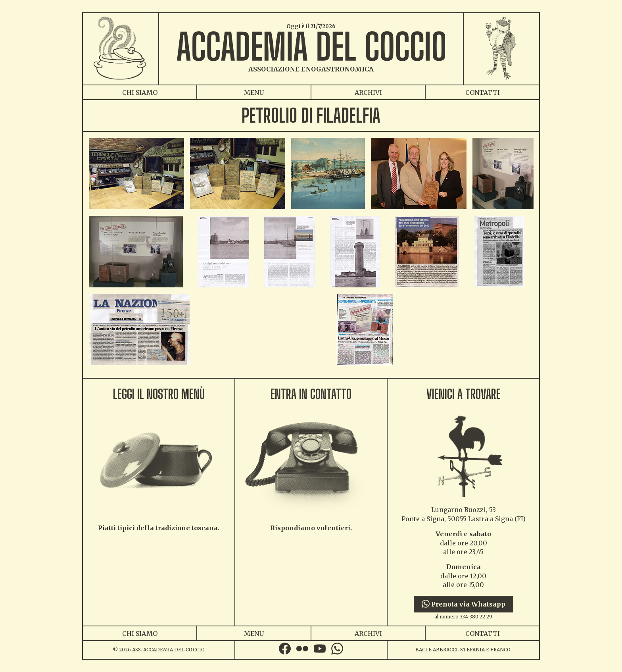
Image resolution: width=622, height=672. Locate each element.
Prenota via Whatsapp (464, 604)
